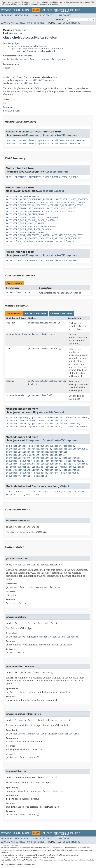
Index (71, 10)
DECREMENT (21, 177)
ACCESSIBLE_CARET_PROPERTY (72, 199)
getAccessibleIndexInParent (23, 455)
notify (67, 492)
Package (26, 10)
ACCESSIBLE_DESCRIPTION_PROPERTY (26, 205)
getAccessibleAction (40, 334)
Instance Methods (36, 314)
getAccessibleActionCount (43, 349)
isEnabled (81, 464)
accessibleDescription (19, 241)
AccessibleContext (52, 191)
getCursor (26, 461)
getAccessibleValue (68, 424)
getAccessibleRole (39, 395)
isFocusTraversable (17, 467)
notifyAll (80, 492)
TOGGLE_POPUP (70, 177)
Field (23, 23)
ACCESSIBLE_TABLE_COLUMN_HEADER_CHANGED (30, 220)
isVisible (51, 467)
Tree (50, 10)
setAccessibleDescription (21, 427)
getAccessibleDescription (52, 452)
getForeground (75, 461)
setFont (54, 473)
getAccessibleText (43, 424)
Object (65, 486)
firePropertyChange (17, 418)
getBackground (71, 458)
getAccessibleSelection (53, 421)
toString (11, 495)
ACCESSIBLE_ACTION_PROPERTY (23, 196)
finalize (30, 492)
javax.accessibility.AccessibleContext (27, 46)
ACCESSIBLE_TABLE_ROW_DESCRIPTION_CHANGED (32, 226)
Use (44, 10)
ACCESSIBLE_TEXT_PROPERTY (67, 235)
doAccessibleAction (40, 323)
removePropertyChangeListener (24, 470)
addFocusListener (16, 446)
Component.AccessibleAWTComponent (34, 80)
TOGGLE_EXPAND (51, 177)
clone (9, 492)
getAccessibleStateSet (46, 458)
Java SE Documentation (55, 848)
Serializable (11, 59)
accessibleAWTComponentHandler (24, 260)
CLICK (9, 177)
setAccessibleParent (76, 427)
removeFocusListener (72, 467)
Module (16, 10)
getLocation (27, 464)
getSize (68, 464)
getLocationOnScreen (49, 464)
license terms (58, 860)
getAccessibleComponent (20, 452)
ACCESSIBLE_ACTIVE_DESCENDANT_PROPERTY (30, 199)
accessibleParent (66, 241)
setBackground (71, 470)
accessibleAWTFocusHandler (62, 260)
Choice (7, 68)
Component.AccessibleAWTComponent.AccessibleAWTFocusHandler (43, 143)
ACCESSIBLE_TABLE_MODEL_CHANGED (25, 223)
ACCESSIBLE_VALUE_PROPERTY (22, 238)
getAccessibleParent (18, 458)
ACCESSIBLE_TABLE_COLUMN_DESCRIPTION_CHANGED (33, 217)
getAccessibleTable (17, 424)
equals (19, 492)
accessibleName (44, 241)
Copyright (5, 858)
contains (69, 446)
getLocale (12, 464)
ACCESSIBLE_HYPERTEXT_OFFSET (66, 205)
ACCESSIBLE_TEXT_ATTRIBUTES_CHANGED (28, 235)
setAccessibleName (50, 427)
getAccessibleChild (39, 449)
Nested (15, 23)
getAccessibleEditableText (48, 418)
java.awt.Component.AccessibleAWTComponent (38, 49)
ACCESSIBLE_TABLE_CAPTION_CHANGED (26, 214)
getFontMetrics (55, 461)
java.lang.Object (12, 43)
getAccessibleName (53, 455)
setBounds (12, 473)
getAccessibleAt (16, 449)
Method (41, 23)
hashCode (56, 492)
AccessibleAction (30, 59)
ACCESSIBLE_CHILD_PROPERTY (22, 202)
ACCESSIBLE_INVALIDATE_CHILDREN (25, 208)
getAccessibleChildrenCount (70, 449)
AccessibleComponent (54, 59)
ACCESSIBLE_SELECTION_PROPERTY (24, 211)
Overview (6, 10)
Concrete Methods (61, 314)
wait (21, 495)
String (10, 381)
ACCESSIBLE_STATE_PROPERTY (62, 211)
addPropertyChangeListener (45, 446)
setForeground (69, 473)
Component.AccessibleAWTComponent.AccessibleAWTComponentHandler (46, 140)
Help (78, 10)
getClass (43, 492)
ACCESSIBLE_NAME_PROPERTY (62, 208)
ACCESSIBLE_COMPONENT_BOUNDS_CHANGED (63, 202)
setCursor (26, 473)
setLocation (13, 476)
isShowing (37, 467)
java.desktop (19, 30)
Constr (31, 23)
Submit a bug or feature (10, 845)
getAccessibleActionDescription (47, 381)
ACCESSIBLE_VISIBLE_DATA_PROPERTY (61, 238)
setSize (27, 476)
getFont (39, 461)
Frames (37, 15)
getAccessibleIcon (77, 418)
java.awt (18, 33)
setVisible (40, 476)
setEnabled (40, 473)
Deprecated (60, 10)
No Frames (48, 15)
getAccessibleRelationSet (21, 421)
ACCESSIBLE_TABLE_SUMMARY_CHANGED (26, 232)
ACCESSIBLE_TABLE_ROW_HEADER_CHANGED (28, 229)
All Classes (65, 15)
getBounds (12, 461)
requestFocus (52, 470)
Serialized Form (12, 111)
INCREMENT (35, 177)
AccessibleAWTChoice (18, 292)
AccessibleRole (15, 395)
